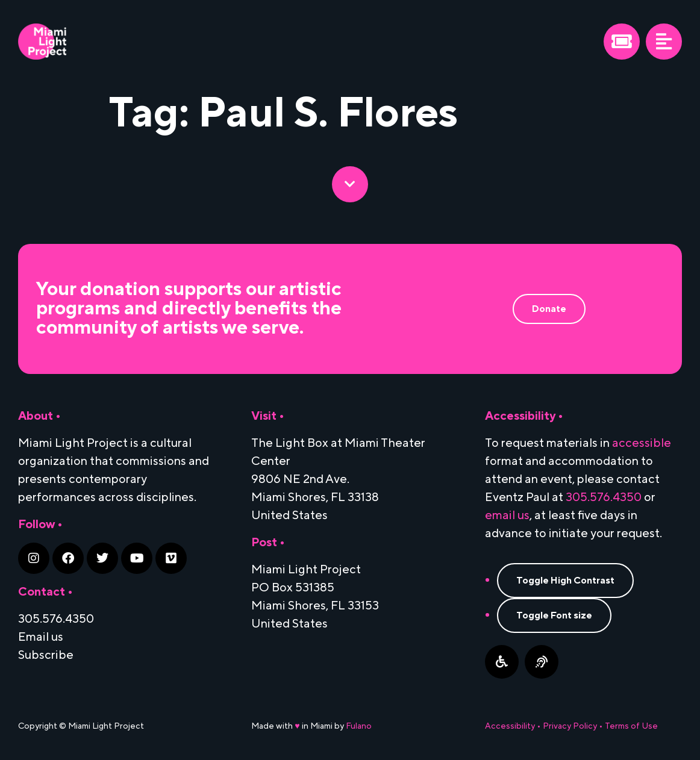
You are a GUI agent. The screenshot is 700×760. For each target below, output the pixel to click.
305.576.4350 (604, 497)
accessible (642, 443)
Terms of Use (631, 726)
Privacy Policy (570, 726)
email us (507, 515)
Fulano (359, 726)
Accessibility (510, 726)
